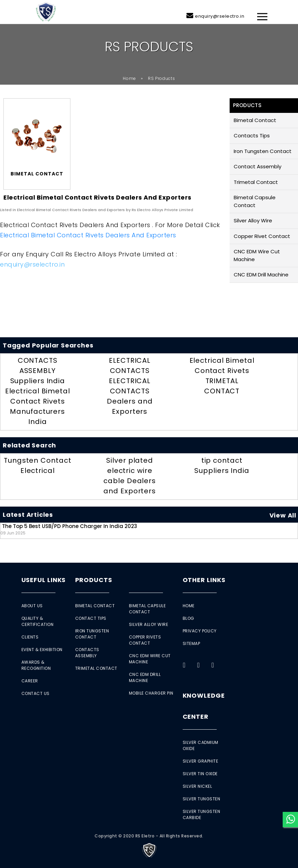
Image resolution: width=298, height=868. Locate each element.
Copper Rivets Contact (145, 640)
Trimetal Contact (256, 182)
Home (129, 78)
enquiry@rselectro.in (220, 16)
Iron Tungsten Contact (263, 151)
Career (30, 681)
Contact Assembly (258, 166)
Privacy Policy (200, 631)
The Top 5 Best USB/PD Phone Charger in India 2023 (69, 529)
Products (94, 580)
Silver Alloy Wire (253, 220)
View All (283, 515)
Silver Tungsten (202, 799)
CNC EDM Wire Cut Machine (257, 255)
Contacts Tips (252, 135)
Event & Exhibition (42, 650)
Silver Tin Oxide (200, 774)
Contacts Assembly (87, 653)
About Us (32, 606)
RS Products (162, 78)
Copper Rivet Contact (262, 236)
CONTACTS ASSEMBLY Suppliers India (38, 371)
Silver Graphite (201, 761)
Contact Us (36, 693)
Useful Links (44, 580)
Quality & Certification (38, 621)
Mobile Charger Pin (151, 693)
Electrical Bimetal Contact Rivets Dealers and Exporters (88, 235)
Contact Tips (91, 618)
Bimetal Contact (255, 120)
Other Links (204, 580)
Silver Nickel (197, 786)
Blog (188, 618)
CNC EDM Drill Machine (261, 275)
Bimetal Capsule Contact (255, 201)
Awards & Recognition (36, 665)
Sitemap (192, 643)
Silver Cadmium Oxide (201, 745)
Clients (30, 637)
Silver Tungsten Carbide (202, 814)
